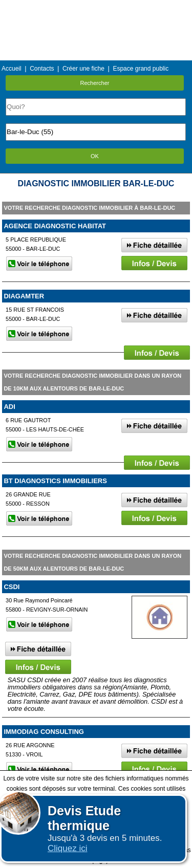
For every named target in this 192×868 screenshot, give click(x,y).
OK (95, 156)
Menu (96, 7)
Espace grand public (141, 69)
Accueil (12, 69)
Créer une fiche (83, 69)
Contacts (42, 69)
